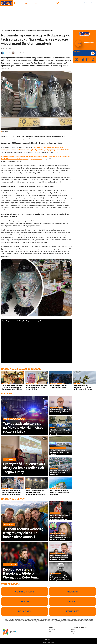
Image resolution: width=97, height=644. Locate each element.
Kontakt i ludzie (52, 629)
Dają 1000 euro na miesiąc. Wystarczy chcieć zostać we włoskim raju (60, 493)
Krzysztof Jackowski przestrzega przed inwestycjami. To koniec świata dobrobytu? (37, 387)
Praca (50, 631)
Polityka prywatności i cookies (78, 633)
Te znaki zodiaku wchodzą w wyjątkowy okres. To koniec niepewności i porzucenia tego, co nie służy (25, 531)
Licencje (73, 631)
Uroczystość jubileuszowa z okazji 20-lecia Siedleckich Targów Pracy (25, 466)
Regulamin (74, 629)
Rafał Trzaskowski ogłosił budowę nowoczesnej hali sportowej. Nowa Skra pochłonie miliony (60, 558)
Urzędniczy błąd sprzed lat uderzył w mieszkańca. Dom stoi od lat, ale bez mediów (13, 493)
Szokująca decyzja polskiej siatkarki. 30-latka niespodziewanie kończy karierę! (60, 517)
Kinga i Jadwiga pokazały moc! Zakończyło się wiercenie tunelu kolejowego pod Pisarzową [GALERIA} (37, 493)
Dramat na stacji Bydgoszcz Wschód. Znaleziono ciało (60, 386)
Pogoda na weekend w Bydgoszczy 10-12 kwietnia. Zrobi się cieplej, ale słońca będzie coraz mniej (84, 387)
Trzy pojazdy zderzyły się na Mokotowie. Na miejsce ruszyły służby (25, 425)
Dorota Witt (8, 53)
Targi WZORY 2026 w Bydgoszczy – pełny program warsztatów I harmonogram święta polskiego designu (13, 387)
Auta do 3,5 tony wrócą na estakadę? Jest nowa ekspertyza (60, 472)
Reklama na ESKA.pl (53, 633)
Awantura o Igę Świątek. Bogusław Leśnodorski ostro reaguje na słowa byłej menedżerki (60, 537)
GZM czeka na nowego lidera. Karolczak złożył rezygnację (60, 411)
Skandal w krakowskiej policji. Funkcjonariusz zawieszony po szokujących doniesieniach (60, 432)
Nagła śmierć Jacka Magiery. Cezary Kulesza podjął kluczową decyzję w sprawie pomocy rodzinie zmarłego (60, 578)
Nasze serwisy (48, 639)
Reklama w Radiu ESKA (53, 635)
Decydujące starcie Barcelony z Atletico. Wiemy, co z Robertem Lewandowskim (25, 571)
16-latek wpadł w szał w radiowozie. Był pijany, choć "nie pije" (60, 452)
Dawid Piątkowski (19, 53)
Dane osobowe (74, 635)
